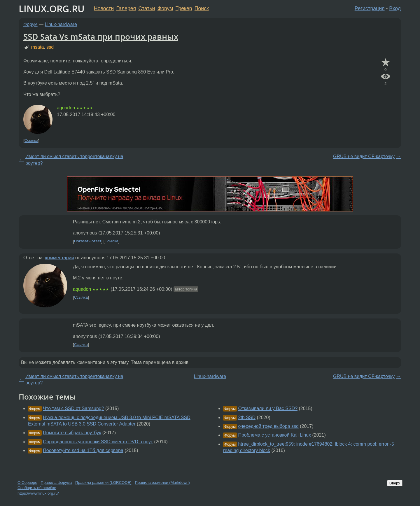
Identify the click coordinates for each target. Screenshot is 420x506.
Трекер (184, 8)
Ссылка (31, 141)
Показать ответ (88, 241)
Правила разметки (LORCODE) (103, 483)
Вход (395, 8)
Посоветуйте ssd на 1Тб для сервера (83, 450)
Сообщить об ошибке (37, 488)
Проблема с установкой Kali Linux (274, 435)
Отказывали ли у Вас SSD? (268, 408)
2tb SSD (247, 417)
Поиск (202, 8)
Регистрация (370, 8)
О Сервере (27, 483)
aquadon (66, 108)
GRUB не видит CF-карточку (364, 156)
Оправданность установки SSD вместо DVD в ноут (98, 442)
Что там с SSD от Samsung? (73, 408)
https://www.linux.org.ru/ (38, 493)
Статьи (147, 8)
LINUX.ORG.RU (52, 9)
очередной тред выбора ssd (268, 426)
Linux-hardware (61, 24)
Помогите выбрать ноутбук (72, 433)
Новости (104, 8)
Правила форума (56, 483)
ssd (50, 47)
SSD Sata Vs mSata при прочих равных (101, 36)
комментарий (60, 258)
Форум (165, 8)
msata (38, 47)
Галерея (126, 8)
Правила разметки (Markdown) (162, 483)
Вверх (395, 483)
